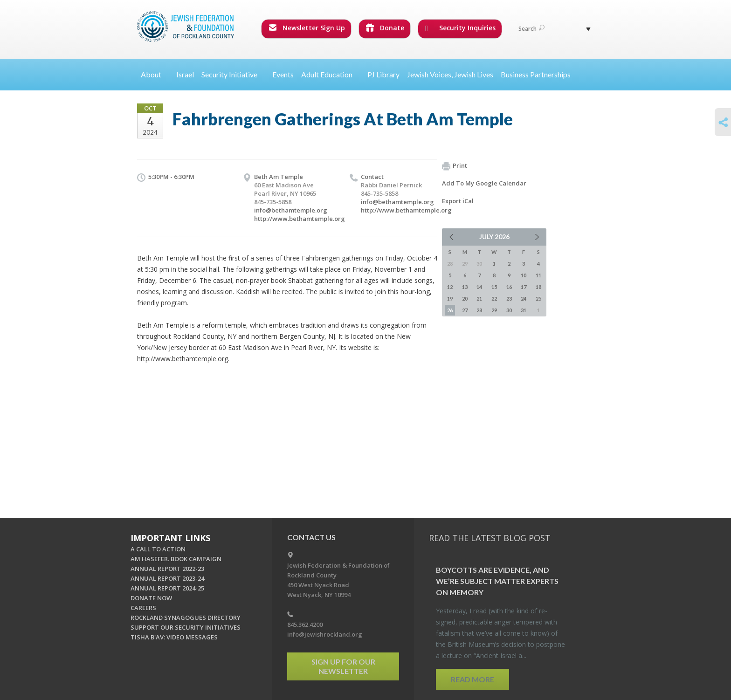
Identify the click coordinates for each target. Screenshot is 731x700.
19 (450, 299)
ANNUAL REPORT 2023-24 (167, 578)
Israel (185, 74)
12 (450, 287)
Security (233, 74)
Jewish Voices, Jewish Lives (450, 74)
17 (524, 287)
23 (509, 299)
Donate (385, 28)
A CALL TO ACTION (158, 549)
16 (509, 287)
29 (494, 310)
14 (479, 287)
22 (494, 299)
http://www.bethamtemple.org (300, 219)
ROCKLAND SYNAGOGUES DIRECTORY (186, 618)
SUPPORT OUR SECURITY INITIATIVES (186, 627)
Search (531, 29)
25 (538, 299)
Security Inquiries (460, 28)
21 (479, 299)
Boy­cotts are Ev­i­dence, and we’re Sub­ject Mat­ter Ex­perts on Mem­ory (497, 581)
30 (509, 310)
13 (465, 287)
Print (455, 166)
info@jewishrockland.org (325, 634)
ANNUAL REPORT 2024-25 (167, 588)
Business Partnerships (536, 74)
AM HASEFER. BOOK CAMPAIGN (176, 559)
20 (465, 299)
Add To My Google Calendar (484, 183)
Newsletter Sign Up (307, 28)
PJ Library (383, 74)
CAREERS (143, 608)
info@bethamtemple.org (291, 210)
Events (283, 74)
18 (538, 287)
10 (524, 275)
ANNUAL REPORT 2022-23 (167, 569)
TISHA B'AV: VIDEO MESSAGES (174, 637)
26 (450, 310)
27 (465, 310)
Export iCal (458, 201)
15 (494, 287)
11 (538, 275)
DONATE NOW (151, 598)
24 (524, 299)
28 (479, 310)
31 (524, 310)
